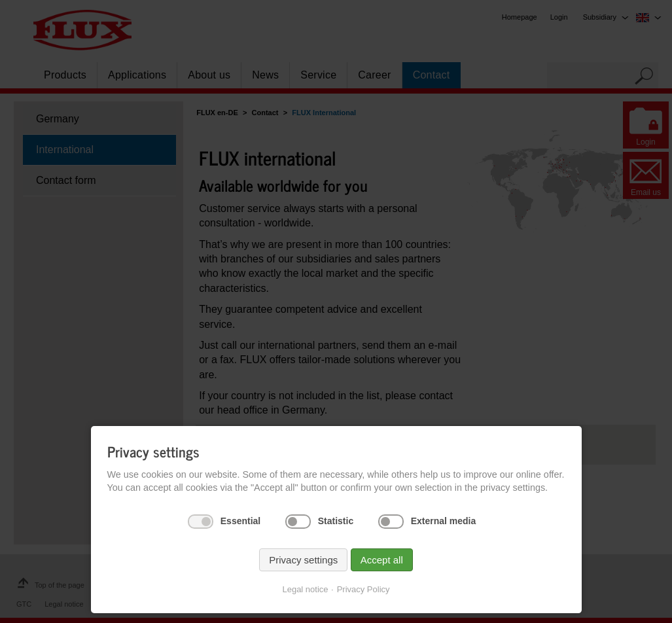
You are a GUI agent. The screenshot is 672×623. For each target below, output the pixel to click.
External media (444, 521)
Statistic (336, 521)
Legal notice (305, 589)
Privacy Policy (363, 589)
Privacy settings (303, 560)
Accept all (382, 560)
